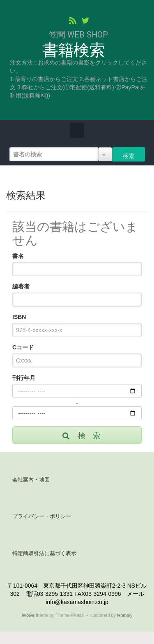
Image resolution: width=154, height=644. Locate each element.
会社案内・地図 (31, 480)
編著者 (21, 286)
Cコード (23, 347)
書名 (18, 256)
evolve (28, 615)
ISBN (19, 317)
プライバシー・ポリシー (42, 516)
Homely (125, 615)
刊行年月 (24, 378)
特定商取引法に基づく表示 (44, 553)
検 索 (81, 436)
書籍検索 (73, 50)
